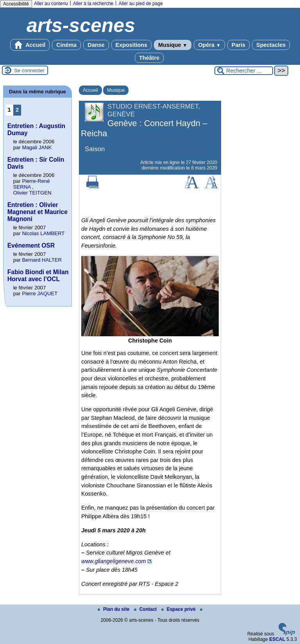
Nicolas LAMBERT (43, 233)
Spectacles (271, 45)
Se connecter (29, 70)
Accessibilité (16, 4)
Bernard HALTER (42, 260)
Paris (238, 45)
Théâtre (149, 58)
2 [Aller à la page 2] (17, 110)
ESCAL (277, 639)
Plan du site (114, 609)
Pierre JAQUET (40, 293)
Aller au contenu (51, 4)
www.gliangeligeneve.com (114, 561)
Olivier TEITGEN (32, 193)
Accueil (30, 45)
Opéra (209, 45)
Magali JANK (37, 147)
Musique (173, 45)
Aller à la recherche (93, 4)
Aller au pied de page (140, 4)
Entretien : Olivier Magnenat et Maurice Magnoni (37, 212)
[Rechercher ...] (244, 71)
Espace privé (179, 609)
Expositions (132, 45)
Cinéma (66, 45)
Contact (146, 609)
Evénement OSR (31, 245)
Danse (96, 45)
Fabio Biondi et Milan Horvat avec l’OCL (38, 276)
